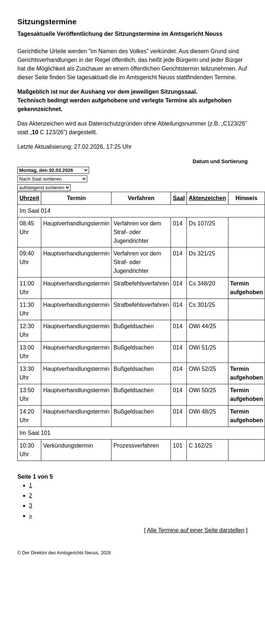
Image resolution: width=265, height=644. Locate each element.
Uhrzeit (29, 198)
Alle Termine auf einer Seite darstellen (196, 530)
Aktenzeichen (207, 198)
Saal (179, 198)
